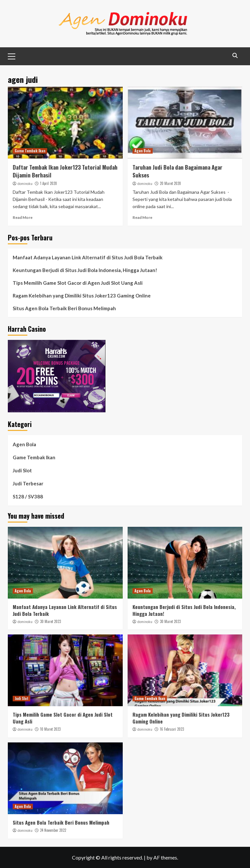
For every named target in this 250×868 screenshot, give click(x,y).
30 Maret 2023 (50, 621)
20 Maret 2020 (170, 183)
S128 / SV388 (28, 496)
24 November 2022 (53, 830)
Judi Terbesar (28, 483)
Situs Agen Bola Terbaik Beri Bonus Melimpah (64, 308)
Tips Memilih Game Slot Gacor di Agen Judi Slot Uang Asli (78, 283)
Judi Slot (22, 470)
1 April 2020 (49, 183)
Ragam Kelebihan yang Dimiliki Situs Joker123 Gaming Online (82, 296)
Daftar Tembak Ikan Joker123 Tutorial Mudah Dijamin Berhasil (65, 171)
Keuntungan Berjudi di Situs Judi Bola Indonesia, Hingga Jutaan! (85, 270)
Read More (23, 217)
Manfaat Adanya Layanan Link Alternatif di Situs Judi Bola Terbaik (88, 257)
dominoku (25, 184)
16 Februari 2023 (172, 729)
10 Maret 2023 (50, 729)
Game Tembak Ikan (30, 151)
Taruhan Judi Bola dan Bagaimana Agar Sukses (177, 171)
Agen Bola (143, 151)
